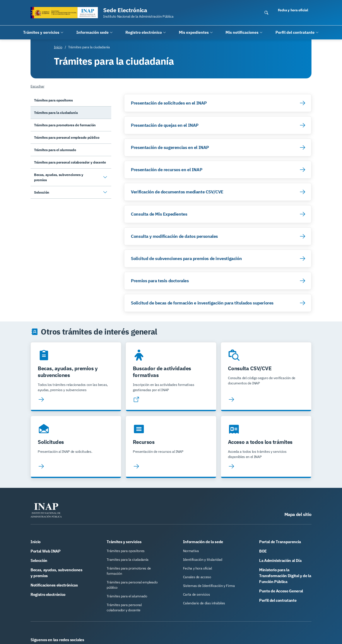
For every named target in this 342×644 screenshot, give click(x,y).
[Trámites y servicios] (43, 32)
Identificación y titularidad (203, 559)
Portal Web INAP (46, 551)
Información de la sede (203, 542)
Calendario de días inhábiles (204, 603)
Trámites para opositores (126, 551)
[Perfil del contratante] (297, 32)
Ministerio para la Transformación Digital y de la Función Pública (285, 576)
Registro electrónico (48, 594)
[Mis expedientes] (196, 32)
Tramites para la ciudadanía (128, 559)
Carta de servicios (197, 594)
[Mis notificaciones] (244, 32)
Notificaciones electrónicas (54, 585)
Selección (39, 560)
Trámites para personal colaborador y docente (124, 607)
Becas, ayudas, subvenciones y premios (56, 573)
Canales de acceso (197, 577)
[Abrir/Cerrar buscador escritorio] (266, 13)
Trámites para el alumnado (127, 596)
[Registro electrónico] (146, 32)
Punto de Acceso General (281, 591)
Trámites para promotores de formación (129, 571)
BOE (263, 551)
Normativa (191, 551)
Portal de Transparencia (280, 542)
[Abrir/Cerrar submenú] (105, 177)
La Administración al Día (280, 560)
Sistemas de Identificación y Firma (209, 586)
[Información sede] (95, 32)
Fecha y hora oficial (198, 568)
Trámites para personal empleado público (132, 585)
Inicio (58, 47)
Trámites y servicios (124, 542)
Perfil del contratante (278, 600)
